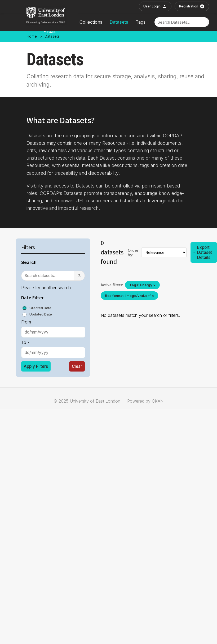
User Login (155, 6)
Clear (77, 366)
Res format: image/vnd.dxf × (129, 296)
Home (32, 36)
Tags (141, 22)
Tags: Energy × (142, 285)
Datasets (119, 22)
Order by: (133, 253)
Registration (192, 6)
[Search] (181, 22)
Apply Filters (36, 366)
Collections (91, 22)
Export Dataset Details (203, 252)
